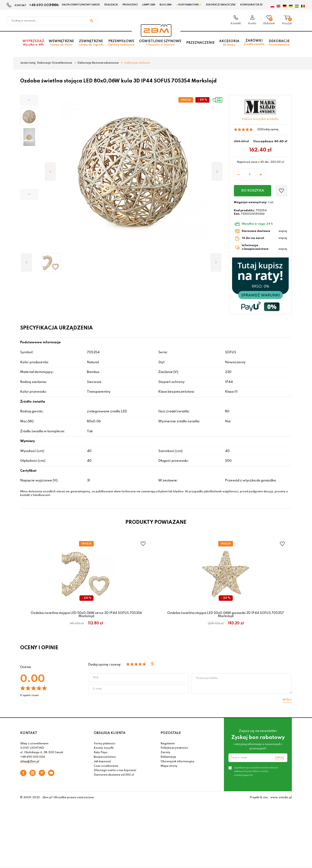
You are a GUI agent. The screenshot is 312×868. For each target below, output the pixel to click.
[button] (29, 100)
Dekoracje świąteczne (221, 5)
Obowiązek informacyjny (177, 762)
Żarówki (254, 43)
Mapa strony (169, 766)
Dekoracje (279, 43)
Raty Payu (101, 753)
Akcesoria (229, 43)
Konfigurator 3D (251, 5)
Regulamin (168, 744)
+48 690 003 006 (44, 5)
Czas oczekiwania (106, 766)
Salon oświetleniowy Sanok (81, 5)
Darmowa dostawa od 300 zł (114, 775)
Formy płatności (104, 744)
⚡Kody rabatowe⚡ (189, 5)
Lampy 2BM (149, 5)
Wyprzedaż (33, 43)
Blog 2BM (166, 5)
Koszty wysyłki (104, 748)
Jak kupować (102, 762)
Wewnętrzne (61, 43)
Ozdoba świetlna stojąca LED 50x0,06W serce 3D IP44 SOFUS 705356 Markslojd (86, 615)
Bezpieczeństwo (105, 757)
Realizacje (111, 5)
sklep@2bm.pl (30, 762)
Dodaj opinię (270, 130)
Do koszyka (253, 191)
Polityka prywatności (174, 748)
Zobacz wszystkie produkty (260, 119)
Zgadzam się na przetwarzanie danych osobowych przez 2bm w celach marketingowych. (256, 771)
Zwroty (165, 753)
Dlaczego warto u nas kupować (115, 770)
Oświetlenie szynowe (160, 43)
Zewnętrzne (91, 43)
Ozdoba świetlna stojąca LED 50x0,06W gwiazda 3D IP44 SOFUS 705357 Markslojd (226, 615)
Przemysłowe (121, 43)
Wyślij (287, 700)
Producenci (130, 5)
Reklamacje (168, 757)
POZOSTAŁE (171, 733)
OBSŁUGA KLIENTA (110, 733)
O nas (53, 5)
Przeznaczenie (200, 43)
